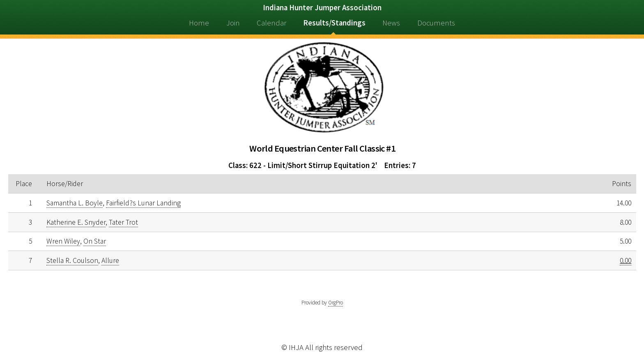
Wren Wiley (63, 241)
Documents (436, 23)
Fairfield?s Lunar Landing (143, 203)
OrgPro (336, 303)
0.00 (626, 260)
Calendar (271, 23)
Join (233, 23)
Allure (110, 260)
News (391, 23)
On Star (95, 241)
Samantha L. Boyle (75, 203)
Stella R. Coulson (72, 260)
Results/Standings (334, 23)
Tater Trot (123, 222)
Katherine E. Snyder (76, 222)
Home (199, 23)
